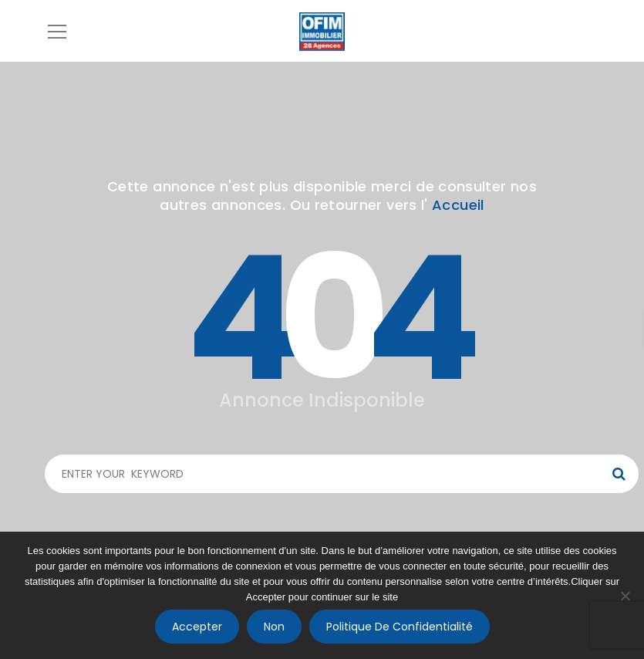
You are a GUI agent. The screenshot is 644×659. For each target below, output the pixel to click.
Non (274, 627)
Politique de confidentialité (400, 627)
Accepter (197, 627)
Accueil (458, 205)
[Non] (625, 596)
